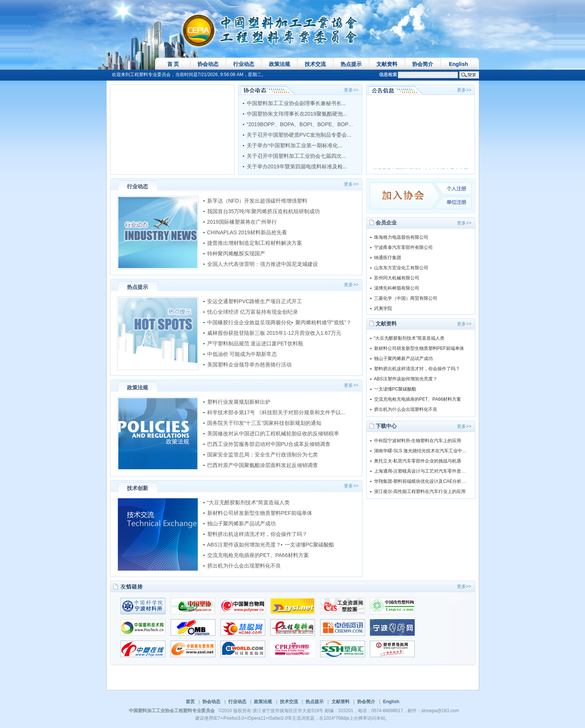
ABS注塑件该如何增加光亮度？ (244, 545)
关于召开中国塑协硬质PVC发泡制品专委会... (299, 135)
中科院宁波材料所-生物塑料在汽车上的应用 (418, 441)
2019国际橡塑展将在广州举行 (242, 222)
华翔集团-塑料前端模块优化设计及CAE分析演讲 (422, 481)
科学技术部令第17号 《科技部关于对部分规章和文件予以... (276, 412)
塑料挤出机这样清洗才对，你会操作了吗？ (257, 534)
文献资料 (387, 64)
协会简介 (423, 64)
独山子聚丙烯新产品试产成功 (241, 523)
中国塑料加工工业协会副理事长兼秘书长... (296, 103)
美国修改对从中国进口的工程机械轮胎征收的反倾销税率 (273, 433)
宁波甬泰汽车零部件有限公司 (403, 247)
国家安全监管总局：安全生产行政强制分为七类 (263, 455)
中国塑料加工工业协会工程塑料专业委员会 (172, 711)
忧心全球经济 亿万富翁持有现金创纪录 (253, 312)
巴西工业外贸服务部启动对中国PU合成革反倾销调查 (269, 444)
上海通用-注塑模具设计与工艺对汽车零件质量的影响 (427, 471)
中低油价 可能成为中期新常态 (242, 354)
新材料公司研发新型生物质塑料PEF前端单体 (260, 513)
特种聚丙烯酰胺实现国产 (236, 253)
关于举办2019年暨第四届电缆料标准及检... (297, 166)
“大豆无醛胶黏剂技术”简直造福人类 (249, 502)
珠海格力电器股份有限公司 (401, 237)
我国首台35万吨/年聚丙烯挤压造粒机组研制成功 (263, 211)
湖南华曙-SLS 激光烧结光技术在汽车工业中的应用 (425, 451)
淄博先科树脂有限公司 (397, 288)
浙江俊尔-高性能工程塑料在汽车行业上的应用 (420, 491)
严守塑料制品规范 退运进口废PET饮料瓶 (255, 343)
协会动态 (208, 64)
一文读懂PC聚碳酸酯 (309, 545)
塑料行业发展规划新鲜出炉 (239, 402)
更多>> (351, 90)
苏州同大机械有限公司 (397, 278)
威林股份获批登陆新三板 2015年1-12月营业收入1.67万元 (274, 333)
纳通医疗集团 (388, 258)
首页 (190, 702)
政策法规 (280, 64)
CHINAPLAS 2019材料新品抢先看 (247, 232)
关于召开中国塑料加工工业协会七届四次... (296, 156)
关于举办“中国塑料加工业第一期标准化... (295, 145)
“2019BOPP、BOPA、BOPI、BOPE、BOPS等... (304, 124)
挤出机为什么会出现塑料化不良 (244, 566)
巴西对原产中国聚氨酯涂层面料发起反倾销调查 (263, 465)
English (459, 64)
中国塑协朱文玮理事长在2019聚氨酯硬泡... (297, 114)
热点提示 (351, 64)
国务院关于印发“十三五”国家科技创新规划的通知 (264, 423)
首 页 (173, 64)
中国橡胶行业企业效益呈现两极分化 (249, 322)
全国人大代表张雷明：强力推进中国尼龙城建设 (263, 264)
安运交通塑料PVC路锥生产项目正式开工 (255, 301)
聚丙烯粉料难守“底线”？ (323, 322)
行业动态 (244, 64)
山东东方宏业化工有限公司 (401, 268)
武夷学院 (383, 308)
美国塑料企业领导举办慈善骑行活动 (249, 365)
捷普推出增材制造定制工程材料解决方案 (255, 243)
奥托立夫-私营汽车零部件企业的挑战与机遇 (418, 461)
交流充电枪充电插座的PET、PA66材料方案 (258, 555)
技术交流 (315, 64)
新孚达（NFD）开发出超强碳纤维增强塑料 (257, 201)
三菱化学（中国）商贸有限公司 (406, 298)
